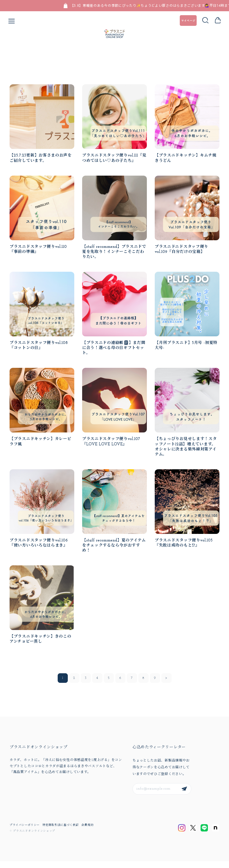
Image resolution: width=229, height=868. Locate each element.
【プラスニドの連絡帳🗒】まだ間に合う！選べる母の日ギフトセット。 (114, 354)
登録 (184, 796)
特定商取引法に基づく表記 (60, 832)
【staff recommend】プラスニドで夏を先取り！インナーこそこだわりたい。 (115, 257)
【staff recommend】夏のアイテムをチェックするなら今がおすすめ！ (114, 552)
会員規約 (87, 832)
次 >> (167, 685)
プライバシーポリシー (25, 832)
